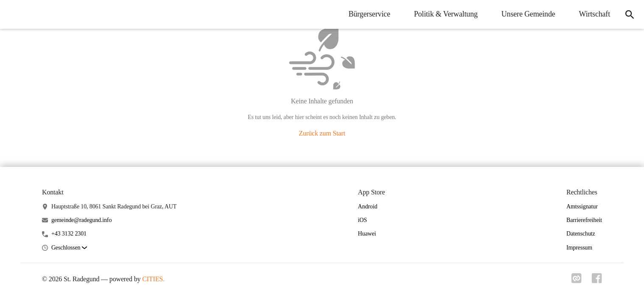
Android (368, 207)
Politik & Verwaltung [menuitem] (446, 14)
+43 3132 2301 (69, 234)
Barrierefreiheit (584, 220)
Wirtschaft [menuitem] (595, 14)
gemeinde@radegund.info (81, 220)
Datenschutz (581, 234)
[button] (69, 248)
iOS (363, 220)
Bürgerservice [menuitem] (369, 14)
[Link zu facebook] (597, 281)
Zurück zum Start (322, 133)
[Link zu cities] (577, 281)
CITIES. (153, 279)
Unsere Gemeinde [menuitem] (528, 14)
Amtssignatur (582, 207)
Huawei (367, 234)
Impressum (579, 248)
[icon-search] (630, 14)
